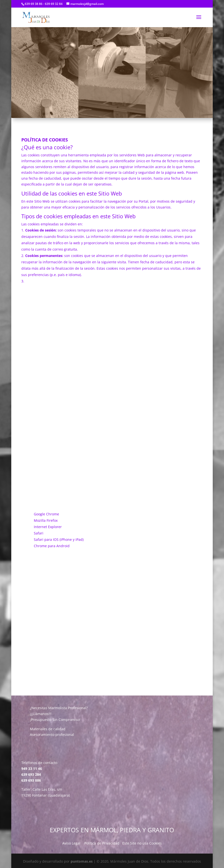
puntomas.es (82, 861)
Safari (39, 533)
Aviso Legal (71, 843)
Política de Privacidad (102, 843)
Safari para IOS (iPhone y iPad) (59, 539)
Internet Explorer (48, 527)
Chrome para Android (52, 546)
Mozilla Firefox (46, 520)
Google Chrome (46, 514)
